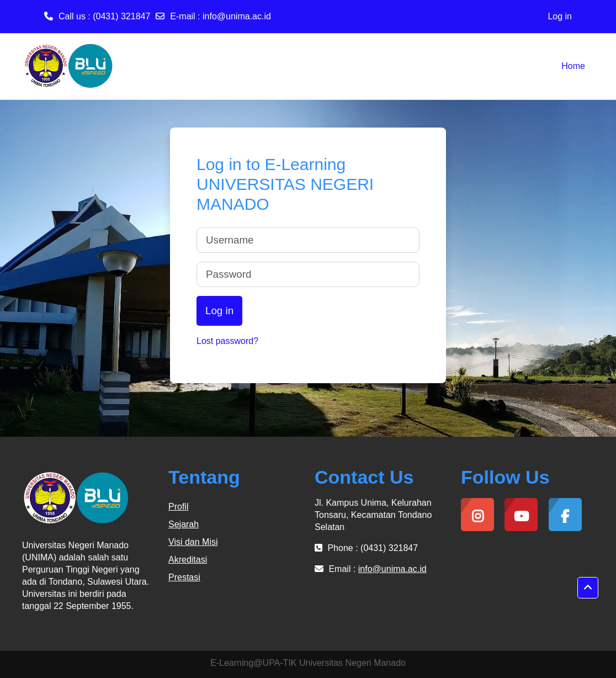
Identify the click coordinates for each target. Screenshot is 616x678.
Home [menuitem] (573, 66)
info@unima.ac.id (237, 16)
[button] (588, 588)
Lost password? (227, 341)
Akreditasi (188, 560)
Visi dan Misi (193, 542)
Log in (560, 16)
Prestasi (184, 577)
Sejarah (184, 524)
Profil (178, 507)
